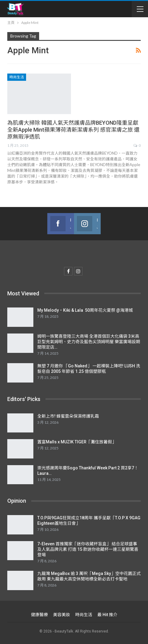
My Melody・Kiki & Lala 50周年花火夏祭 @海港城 (85, 310)
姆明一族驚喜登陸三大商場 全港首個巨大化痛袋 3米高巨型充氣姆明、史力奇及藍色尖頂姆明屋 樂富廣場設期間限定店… (89, 342)
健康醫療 (39, 615)
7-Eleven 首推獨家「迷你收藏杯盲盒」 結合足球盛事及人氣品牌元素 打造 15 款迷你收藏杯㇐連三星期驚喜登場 (88, 549)
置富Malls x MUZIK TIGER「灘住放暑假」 (77, 442)
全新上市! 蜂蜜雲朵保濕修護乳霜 (68, 416)
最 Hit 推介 (107, 615)
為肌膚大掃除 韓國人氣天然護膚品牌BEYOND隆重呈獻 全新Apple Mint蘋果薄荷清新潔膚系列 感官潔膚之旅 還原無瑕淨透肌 (73, 130)
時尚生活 (17, 77)
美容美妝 (62, 615)
